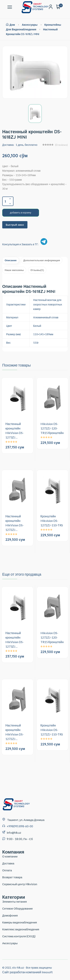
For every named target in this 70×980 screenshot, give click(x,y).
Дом (10, 25)
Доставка (8, 863)
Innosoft (47, 972)
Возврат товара (12, 877)
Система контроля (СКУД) (19, 936)
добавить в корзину (21, 213)
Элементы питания (14, 901)
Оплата (7, 870)
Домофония (10, 915)
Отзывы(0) (37, 270)
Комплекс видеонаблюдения (21, 929)
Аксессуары (30, 25)
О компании (10, 856)
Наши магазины (14, 270)
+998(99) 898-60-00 (20, 826)
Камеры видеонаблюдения (20, 922)
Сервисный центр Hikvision (20, 884)
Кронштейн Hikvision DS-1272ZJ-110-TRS (52, 521)
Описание (11, 260)
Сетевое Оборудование (17, 908)
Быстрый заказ (15, 225)
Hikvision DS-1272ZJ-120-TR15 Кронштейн (52, 428)
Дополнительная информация (42, 260)
